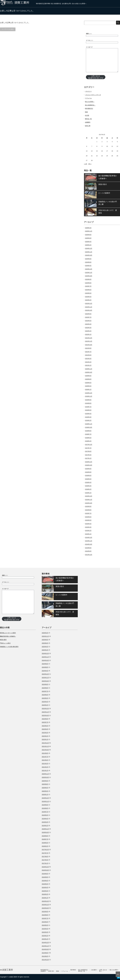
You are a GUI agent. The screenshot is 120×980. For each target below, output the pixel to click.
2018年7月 (88, 434)
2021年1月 (88, 365)
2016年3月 (88, 486)
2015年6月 (88, 517)
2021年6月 (88, 355)
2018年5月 (88, 438)
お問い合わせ (72, 4)
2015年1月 (88, 534)
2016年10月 (89, 465)
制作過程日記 (40, 4)
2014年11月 (89, 541)
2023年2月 (88, 300)
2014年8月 (88, 548)
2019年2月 (88, 420)
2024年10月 (89, 255)
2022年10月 (89, 310)
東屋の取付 (103, 184)
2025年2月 (88, 245)
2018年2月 (88, 441)
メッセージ (89, 47)
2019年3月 (88, 417)
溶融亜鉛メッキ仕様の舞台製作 (9, 647)
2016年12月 (89, 462)
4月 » (90, 164)
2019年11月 (89, 396)
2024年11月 (89, 252)
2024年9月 (88, 259)
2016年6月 (88, 475)
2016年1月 (88, 493)
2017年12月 (89, 444)
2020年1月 (88, 389)
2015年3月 (88, 527)
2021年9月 (88, 348)
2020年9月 (88, 376)
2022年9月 (88, 314)
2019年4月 (88, 414)
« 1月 (86, 164)
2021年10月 (89, 345)
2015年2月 (88, 530)
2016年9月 (88, 469)
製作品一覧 (88, 119)
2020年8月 (88, 379)
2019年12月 (89, 393)
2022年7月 (88, 317)
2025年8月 (88, 235)
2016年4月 (88, 482)
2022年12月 (89, 303)
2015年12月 (89, 496)
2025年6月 (88, 238)
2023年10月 (89, 276)
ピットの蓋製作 (104, 193)
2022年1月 (88, 334)
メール (90, 40)
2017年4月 (88, 455)
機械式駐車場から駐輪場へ (8, 636)
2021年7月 (88, 352)
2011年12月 (89, 555)
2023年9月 (88, 279)
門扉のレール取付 (5, 643)
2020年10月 (89, 372)
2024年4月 (88, 266)
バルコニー (88, 91)
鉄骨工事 (88, 126)
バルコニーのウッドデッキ (93, 95)
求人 (100, 971)
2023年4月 (88, 297)
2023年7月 (88, 286)
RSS (118, 977)
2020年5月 (88, 386)
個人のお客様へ (81, 4)
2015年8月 (88, 510)
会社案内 (65, 4)
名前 (89, 34)
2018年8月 (88, 431)
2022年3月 (88, 328)
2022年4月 (88, 324)
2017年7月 (88, 448)
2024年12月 (89, 248)
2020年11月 (89, 369)
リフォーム (88, 98)
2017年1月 (88, 458)
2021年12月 (89, 338)
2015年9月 (88, 506)
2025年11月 (89, 231)
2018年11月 (89, 424)
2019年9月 (88, 400)
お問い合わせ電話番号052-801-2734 (96, 77)
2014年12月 (89, 537)
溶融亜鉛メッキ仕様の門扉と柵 (108, 203)
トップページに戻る (8, 29)
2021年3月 (88, 358)
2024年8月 (88, 262)
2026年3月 (88, 228)
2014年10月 (89, 544)
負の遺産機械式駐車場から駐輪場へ (108, 177)
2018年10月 (89, 427)
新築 (86, 112)
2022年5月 (88, 321)
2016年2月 (88, 489)
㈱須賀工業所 (6, 970)
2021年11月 (89, 341)
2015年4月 (88, 524)
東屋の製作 (3, 640)
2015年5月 (88, 520)
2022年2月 (88, 331)
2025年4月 (88, 242)
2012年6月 (88, 551)
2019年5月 (88, 410)
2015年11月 (89, 500)
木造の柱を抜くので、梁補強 (108, 212)
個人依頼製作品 (57, 4)
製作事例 (48, 4)
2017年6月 (88, 451)
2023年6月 (88, 290)
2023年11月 (89, 272)
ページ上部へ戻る (118, 974)
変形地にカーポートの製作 (8, 633)
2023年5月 (88, 293)
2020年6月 (88, 383)
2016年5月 (88, 479)
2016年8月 (88, 472)
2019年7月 (88, 407)
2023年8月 (88, 283)
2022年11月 (89, 307)
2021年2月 (88, 362)
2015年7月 (88, 513)
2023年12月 (89, 269)
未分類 (87, 115)
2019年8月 (88, 403)
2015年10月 (89, 503)
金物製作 (88, 122)
